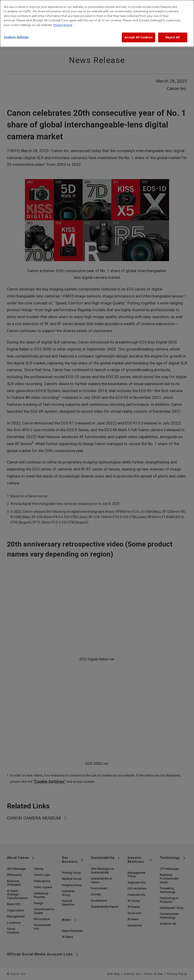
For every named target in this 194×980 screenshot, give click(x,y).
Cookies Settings (16, 34)
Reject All (173, 34)
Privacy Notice (63, 22)
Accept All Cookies (138, 34)
